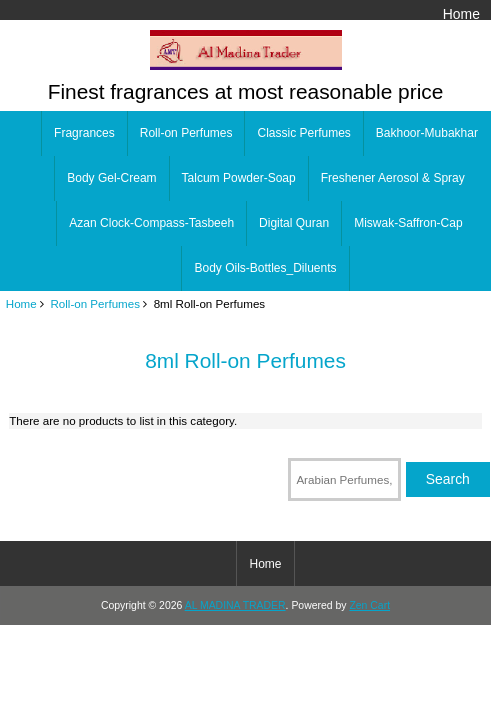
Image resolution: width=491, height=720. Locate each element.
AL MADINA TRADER (235, 605)
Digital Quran (294, 223)
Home (461, 14)
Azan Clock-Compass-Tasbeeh (151, 223)
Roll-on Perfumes (95, 303)
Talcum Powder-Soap (239, 178)
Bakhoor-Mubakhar (427, 133)
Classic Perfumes (303, 133)
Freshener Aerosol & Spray (393, 178)
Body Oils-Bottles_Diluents (265, 268)
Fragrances (84, 133)
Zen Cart (369, 605)
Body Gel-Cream (111, 178)
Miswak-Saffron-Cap (408, 223)
